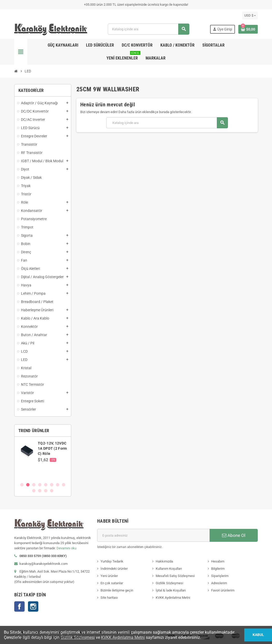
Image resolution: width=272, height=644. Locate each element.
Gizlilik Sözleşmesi (169, 583)
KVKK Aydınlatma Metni (173, 598)
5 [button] (46, 485)
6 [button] (52, 485)
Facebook (19, 606)
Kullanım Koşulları (169, 569)
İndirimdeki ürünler (114, 569)
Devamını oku (66, 548)
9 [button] (34, 491)
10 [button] (40, 491)
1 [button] (22, 485)
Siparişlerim (220, 576)
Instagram (33, 606)
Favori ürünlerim (223, 590)
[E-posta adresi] (153, 535)
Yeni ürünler (109, 576)
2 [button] (28, 485)
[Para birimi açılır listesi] (250, 16)
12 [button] (52, 491)
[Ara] (148, 29)
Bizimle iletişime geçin (117, 590)
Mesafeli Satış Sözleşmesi (175, 576)
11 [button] (46, 491)
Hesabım (218, 561)
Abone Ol (234, 535)
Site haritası (109, 598)
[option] (43, 459)
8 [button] (64, 485)
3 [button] (34, 485)
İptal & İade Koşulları (171, 590)
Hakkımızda (164, 561)
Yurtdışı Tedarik (112, 561)
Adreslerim (219, 583)
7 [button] (58, 485)
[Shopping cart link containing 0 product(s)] (248, 29)
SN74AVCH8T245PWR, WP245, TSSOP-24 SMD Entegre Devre (57, 448)
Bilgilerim (218, 569)
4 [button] (40, 485)
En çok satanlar (112, 583)
